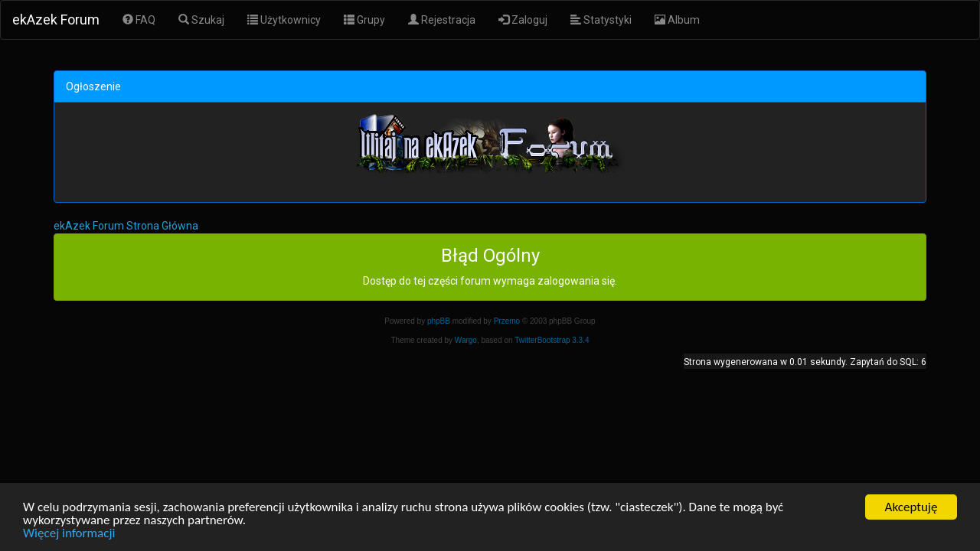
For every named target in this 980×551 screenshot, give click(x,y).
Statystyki (601, 20)
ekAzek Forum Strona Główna (126, 226)
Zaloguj (523, 20)
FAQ (139, 20)
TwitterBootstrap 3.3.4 (552, 340)
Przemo (507, 321)
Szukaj (201, 20)
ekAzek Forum (56, 20)
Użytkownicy (284, 20)
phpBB (439, 321)
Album (677, 20)
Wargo (466, 340)
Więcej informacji (69, 534)
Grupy (364, 20)
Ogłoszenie (93, 86)
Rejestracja (442, 20)
